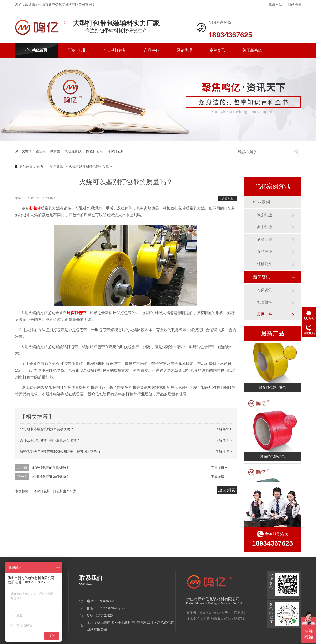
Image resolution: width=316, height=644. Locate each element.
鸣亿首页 (36, 50)
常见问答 (264, 314)
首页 (41, 166)
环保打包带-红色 (272, 457)
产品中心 (151, 50)
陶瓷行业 (264, 215)
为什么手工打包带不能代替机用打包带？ (50, 440)
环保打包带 (76, 50)
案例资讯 (217, 50)
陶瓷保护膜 (73, 151)
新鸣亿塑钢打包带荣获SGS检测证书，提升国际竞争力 (60, 451)
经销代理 (184, 50)
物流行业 (264, 239)
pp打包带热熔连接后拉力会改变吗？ (47, 429)
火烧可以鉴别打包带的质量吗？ (92, 166)
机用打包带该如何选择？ (51, 477)
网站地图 (295, 5)
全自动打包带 (115, 50)
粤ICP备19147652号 (214, 613)
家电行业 (264, 227)
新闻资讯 (57, 166)
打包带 (35, 208)
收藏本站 (275, 5)
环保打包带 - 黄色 (272, 388)
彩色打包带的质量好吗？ (51, 467)
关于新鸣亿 (252, 50)
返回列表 (227, 199)
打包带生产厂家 (65, 491)
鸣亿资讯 (264, 290)
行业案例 (262, 202)
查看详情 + (219, 467)
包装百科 (264, 302)
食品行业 (264, 252)
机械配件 (264, 264)
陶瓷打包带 (94, 151)
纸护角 (55, 151)
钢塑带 (41, 151)
